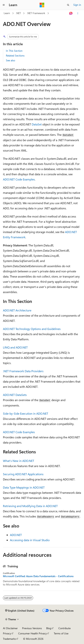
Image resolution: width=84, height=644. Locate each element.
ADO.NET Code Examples (19, 179)
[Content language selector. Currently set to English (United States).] (20, 611)
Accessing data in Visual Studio (30, 540)
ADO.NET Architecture (17, 310)
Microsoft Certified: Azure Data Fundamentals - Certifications (38, 576)
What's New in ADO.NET (19, 461)
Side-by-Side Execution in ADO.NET (26, 413)
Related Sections (15, 55)
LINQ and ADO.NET (15, 347)
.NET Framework (36, 13)
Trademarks (9, 639)
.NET (18, 13)
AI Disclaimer (10, 628)
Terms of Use (61, 633)
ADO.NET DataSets (15, 395)
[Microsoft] (42, 5)
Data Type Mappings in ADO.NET (24, 487)
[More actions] (78, 13)
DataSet (37, 124)
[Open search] (68, 5)
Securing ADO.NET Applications (23, 474)
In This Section (14, 51)
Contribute (64, 628)
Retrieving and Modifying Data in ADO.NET (30, 506)
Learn (7, 13)
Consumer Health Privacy (33, 633)
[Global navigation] (4, 5)
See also (10, 60)
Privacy (7, 633)
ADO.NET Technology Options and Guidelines (32, 329)
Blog (49, 628)
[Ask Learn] (71, 13)
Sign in (77, 5)
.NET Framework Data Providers (23, 371)
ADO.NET (16, 535)
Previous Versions (32, 628)
